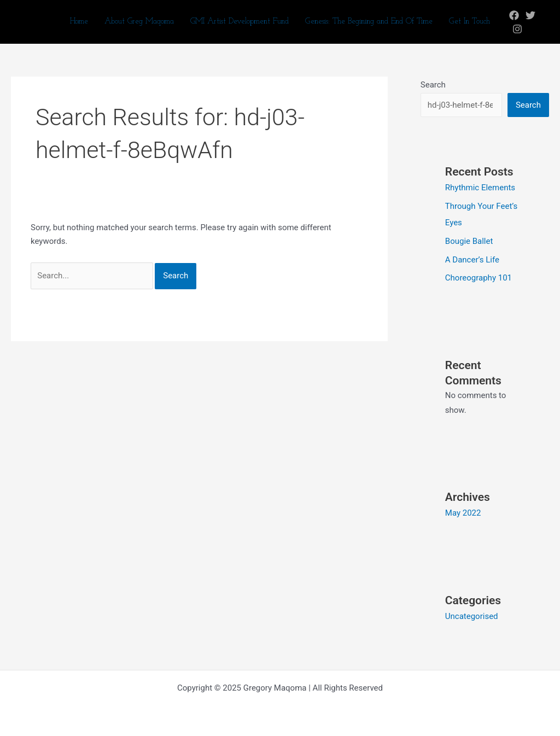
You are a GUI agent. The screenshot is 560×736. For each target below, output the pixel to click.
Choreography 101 (479, 278)
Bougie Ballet (469, 241)
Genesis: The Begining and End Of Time (369, 22)
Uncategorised (472, 616)
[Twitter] (530, 15)
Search (433, 85)
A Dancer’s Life (472, 260)
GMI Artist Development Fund (240, 22)
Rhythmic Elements (480, 188)
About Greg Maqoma (139, 22)
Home (79, 22)
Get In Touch (469, 22)
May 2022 (463, 513)
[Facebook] (514, 15)
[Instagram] (517, 29)
